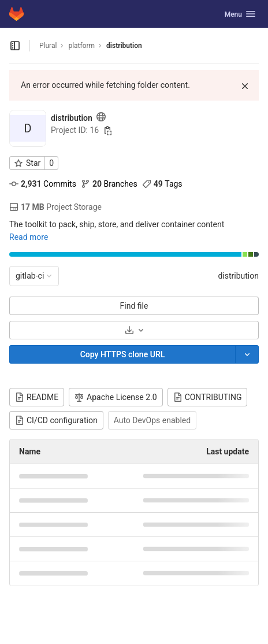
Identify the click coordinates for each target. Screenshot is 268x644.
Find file (134, 306)
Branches (109, 184)
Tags (162, 184)
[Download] (134, 330)
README (37, 397)
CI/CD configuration (56, 420)
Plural (48, 46)
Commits (43, 184)
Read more (29, 237)
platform (81, 46)
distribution (238, 276)
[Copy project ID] (108, 131)
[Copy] (122, 354)
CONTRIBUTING (208, 397)
